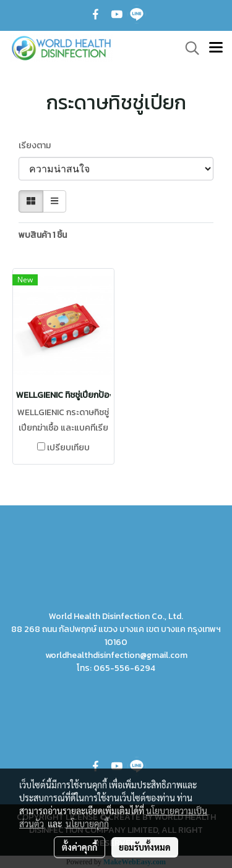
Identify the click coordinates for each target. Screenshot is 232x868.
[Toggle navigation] (216, 48)
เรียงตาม (37, 145)
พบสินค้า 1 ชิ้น (43, 235)
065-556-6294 (124, 668)
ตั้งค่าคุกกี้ (79, 847)
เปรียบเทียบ (68, 448)
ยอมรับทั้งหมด (145, 847)
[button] (188, 48)
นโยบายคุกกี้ (87, 824)
